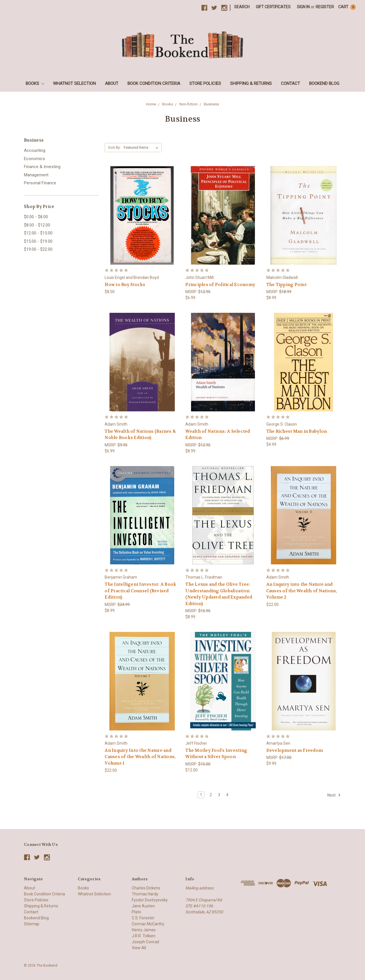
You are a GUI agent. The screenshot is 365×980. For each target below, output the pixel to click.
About (112, 83)
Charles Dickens (146, 888)
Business (211, 104)
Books (35, 83)
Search (242, 7)
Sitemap (32, 924)
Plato (136, 912)
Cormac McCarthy (148, 924)
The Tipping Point (286, 285)
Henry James (144, 930)
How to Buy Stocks (125, 285)
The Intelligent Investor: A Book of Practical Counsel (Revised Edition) (140, 591)
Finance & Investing (42, 167)
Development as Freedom (295, 750)
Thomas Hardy (145, 894)
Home (151, 104)
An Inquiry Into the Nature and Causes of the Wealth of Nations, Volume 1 (140, 757)
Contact (290, 83)
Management (36, 175)
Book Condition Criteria (154, 83)
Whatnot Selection (74, 83)
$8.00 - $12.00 (37, 225)
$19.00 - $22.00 (38, 249)
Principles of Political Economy (220, 285)
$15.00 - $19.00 (38, 241)
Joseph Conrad (145, 942)
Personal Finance (40, 183)
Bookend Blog (324, 83)
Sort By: (114, 147)
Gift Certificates (273, 7)
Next (334, 795)
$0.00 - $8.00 (36, 217)
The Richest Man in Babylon (297, 431)
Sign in (303, 7)
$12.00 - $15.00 (38, 233)
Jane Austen (143, 906)
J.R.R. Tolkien (144, 936)
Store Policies (205, 83)
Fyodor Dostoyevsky (150, 900)
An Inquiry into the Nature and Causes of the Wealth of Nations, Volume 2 (302, 591)
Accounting (35, 150)
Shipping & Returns (251, 83)
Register (325, 7)
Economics (35, 159)
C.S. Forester (143, 918)
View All (139, 948)
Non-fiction (188, 104)
